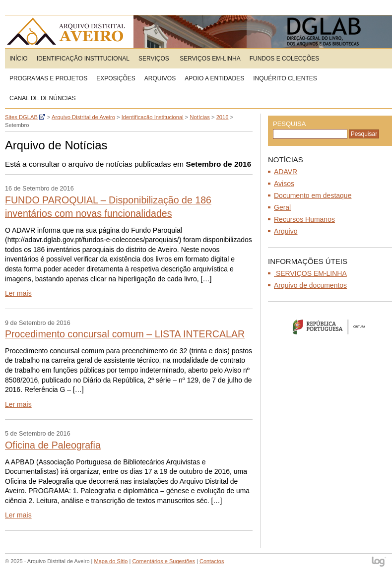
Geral (282, 207)
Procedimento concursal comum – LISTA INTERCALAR (125, 334)
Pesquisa (289, 124)
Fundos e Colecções (285, 59)
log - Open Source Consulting (379, 562)
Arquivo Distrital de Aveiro (69, 32)
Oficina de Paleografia (53, 445)
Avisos (284, 184)
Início (19, 59)
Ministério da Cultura (330, 326)
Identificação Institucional (83, 59)
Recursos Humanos (304, 219)
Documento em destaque (313, 195)
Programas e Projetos (48, 78)
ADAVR (286, 172)
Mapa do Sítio (111, 561)
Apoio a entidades (214, 78)
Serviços (154, 59)
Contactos (212, 561)
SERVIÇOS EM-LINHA (209, 59)
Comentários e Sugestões (163, 561)
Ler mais (18, 293)
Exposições (116, 78)
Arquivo (286, 231)
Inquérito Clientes (285, 78)
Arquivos (160, 78)
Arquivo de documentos (310, 285)
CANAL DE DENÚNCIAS (43, 98)
